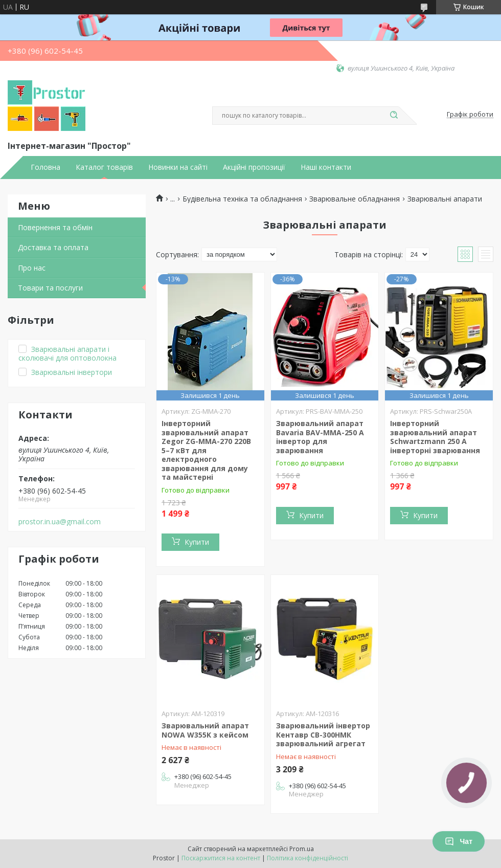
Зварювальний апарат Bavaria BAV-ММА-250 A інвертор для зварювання (320, 437)
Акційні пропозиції (254, 167)
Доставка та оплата (53, 247)
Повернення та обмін (55, 227)
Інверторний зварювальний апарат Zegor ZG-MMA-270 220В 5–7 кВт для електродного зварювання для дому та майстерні (206, 450)
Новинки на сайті (178, 167)
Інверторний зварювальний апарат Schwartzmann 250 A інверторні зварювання (435, 437)
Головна (45, 167)
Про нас (32, 268)
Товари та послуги (50, 288)
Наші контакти (326, 167)
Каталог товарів (104, 167)
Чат (459, 841)
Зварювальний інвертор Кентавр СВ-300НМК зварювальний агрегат (323, 735)
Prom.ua (302, 849)
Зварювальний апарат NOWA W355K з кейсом (205, 730)
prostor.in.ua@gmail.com (60, 522)
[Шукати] (394, 116)
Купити (197, 542)
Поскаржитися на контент (221, 858)
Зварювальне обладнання (355, 199)
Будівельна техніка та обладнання (242, 199)
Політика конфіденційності (308, 858)
